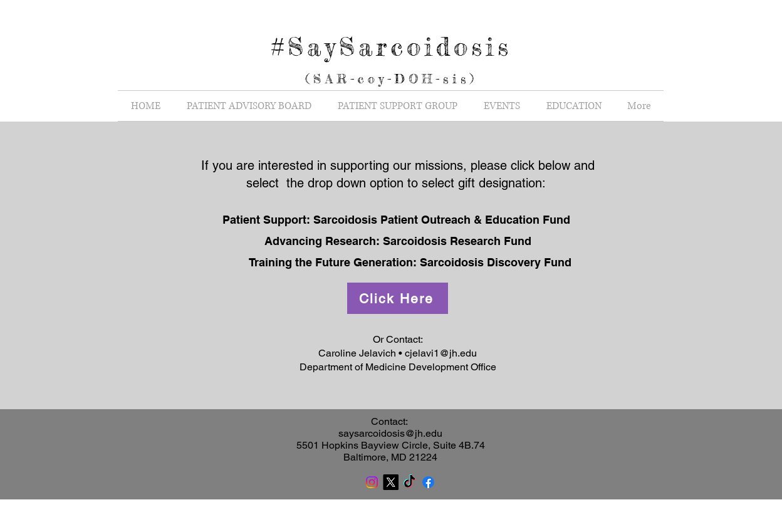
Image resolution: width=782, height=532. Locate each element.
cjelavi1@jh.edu (441, 353)
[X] (391, 482)
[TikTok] (409, 482)
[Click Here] (398, 298)
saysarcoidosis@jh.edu (390, 433)
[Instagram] (372, 482)
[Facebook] (428, 482)
